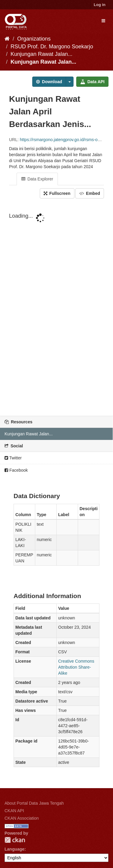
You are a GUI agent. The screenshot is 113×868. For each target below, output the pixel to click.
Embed (90, 193)
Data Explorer (37, 179)
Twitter (13, 458)
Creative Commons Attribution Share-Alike (76, 667)
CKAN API (14, 811)
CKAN (15, 840)
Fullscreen (57, 193)
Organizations (34, 39)
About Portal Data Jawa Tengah (34, 803)
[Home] (7, 39)
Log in (100, 5)
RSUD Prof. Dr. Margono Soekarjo (52, 47)
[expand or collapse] (103, 21)
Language (14, 849)
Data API (92, 82)
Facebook (16, 470)
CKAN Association (22, 818)
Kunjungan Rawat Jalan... (41, 54)
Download (49, 82)
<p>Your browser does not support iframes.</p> (56, 308)
